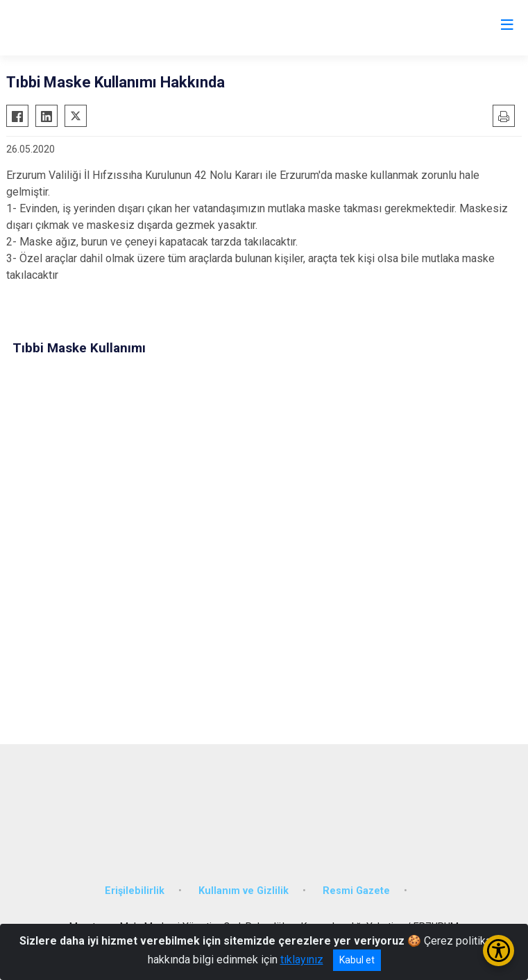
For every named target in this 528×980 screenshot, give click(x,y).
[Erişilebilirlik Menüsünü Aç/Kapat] (499, 951)
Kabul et (357, 960)
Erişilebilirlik (135, 891)
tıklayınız (302, 960)
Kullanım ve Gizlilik (244, 891)
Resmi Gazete (356, 891)
